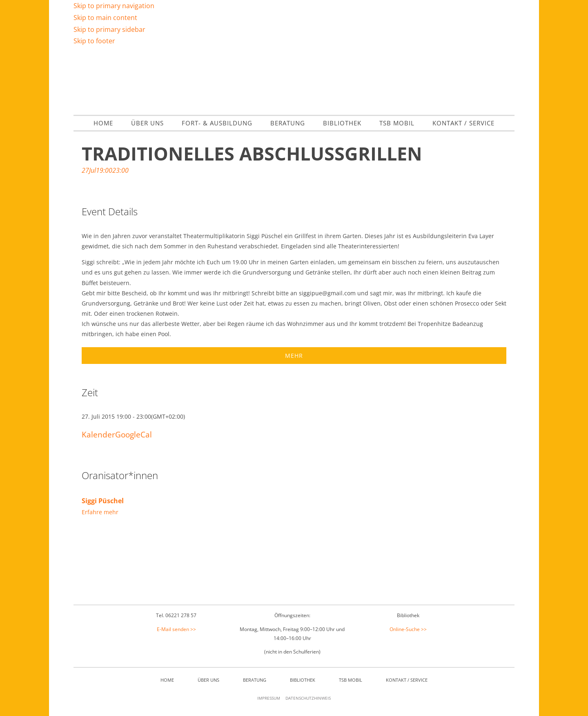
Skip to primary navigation (114, 6)
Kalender (98, 434)
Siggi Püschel (103, 501)
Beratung (255, 680)
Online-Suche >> (408, 629)
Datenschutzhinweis (308, 698)
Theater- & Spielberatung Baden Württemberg (294, 80)
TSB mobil (351, 680)
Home (167, 680)
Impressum (269, 698)
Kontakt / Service (407, 680)
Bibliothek (303, 680)
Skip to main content (105, 18)
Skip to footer (94, 41)
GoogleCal (134, 434)
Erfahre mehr (100, 512)
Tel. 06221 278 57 (176, 615)
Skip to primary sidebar (109, 29)
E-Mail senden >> (176, 629)
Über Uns (208, 680)
